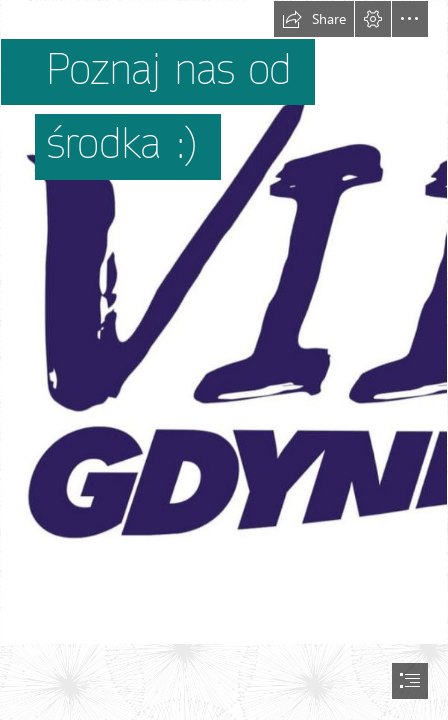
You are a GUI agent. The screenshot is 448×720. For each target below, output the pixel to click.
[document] (224, 360)
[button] (314, 19)
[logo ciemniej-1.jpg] (224, 322)
